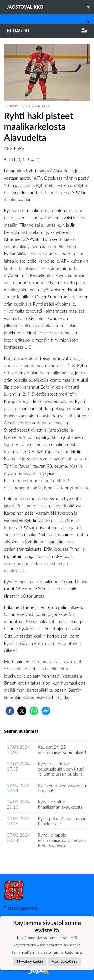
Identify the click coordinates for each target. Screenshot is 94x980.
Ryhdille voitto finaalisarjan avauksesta (60, 804)
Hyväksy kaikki (30, 961)
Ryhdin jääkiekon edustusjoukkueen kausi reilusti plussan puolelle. (61, 769)
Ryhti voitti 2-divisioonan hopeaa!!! (62, 788)
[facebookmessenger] (46, 711)
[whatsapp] (34, 711)
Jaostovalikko (50, 7)
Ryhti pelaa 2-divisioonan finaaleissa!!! (62, 821)
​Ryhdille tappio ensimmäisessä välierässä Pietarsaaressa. (62, 840)
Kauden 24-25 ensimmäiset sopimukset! (62, 749)
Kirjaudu (47, 31)
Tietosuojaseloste (21, 908)
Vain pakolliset (65, 961)
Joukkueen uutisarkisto (29, 859)
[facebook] (10, 711)
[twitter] (22, 711)
